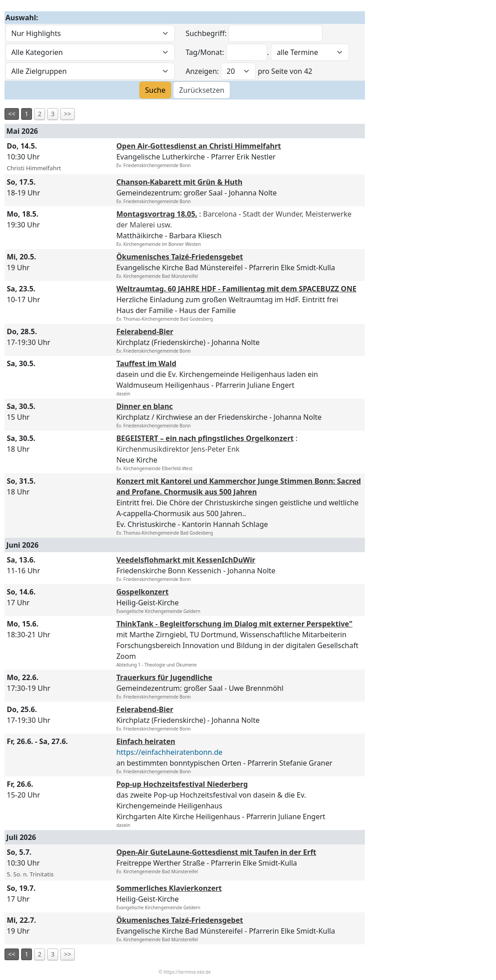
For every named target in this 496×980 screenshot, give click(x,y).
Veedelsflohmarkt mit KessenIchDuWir (186, 560)
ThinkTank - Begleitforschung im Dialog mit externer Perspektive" (234, 624)
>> (68, 114)
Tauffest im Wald (146, 363)
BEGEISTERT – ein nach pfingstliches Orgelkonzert (205, 438)
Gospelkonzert (142, 592)
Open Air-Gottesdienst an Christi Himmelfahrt (199, 146)
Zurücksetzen (202, 90)
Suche (155, 90)
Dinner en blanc (144, 406)
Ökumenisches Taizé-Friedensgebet (180, 257)
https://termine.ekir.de (187, 972)
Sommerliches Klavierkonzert (169, 888)
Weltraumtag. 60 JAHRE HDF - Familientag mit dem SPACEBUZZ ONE (236, 289)
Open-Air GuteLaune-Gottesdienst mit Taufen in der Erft (216, 852)
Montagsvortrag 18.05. (157, 214)
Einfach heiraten (146, 741)
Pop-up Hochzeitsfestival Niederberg (182, 784)
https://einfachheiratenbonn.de (169, 752)
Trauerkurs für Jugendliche (164, 677)
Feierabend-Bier (145, 331)
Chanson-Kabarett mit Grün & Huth (179, 182)
